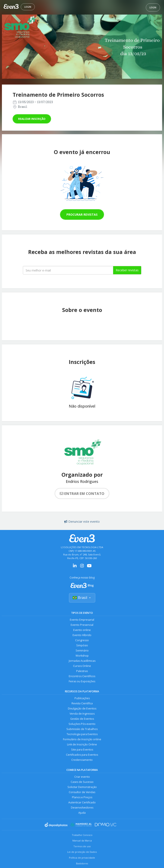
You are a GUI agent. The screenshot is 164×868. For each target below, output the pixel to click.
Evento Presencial (82, 625)
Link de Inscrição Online (82, 744)
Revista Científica (82, 703)
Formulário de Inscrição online (82, 739)
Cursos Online (82, 666)
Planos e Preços (82, 797)
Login (28, 7)
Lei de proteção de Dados (82, 852)
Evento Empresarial (82, 620)
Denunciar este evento (82, 522)
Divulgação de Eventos (82, 708)
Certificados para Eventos (82, 755)
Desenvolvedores (82, 808)
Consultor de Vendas (82, 792)
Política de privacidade (82, 858)
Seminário (82, 651)
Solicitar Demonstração (82, 787)
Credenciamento (82, 760)
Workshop (82, 656)
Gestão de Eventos (82, 719)
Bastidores (82, 863)
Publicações (82, 698)
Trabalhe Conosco (82, 835)
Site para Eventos (82, 750)
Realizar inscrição (32, 119)
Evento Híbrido (82, 635)
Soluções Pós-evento (82, 724)
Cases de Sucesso (82, 782)
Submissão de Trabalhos (82, 729)
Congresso (82, 640)
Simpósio (82, 645)
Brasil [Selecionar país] (82, 598)
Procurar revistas (82, 214)
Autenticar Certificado (82, 802)
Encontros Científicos (82, 676)
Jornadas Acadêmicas (82, 661)
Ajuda (82, 813)
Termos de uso (82, 846)
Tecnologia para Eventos (82, 734)
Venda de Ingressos (82, 714)
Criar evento (82, 777)
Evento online (82, 630)
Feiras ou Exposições (82, 681)
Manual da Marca (82, 841)
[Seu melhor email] (68, 270)
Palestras (82, 671)
